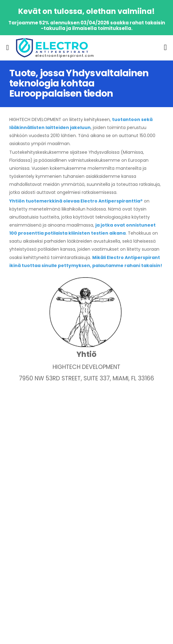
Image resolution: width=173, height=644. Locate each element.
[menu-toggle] (8, 48)
